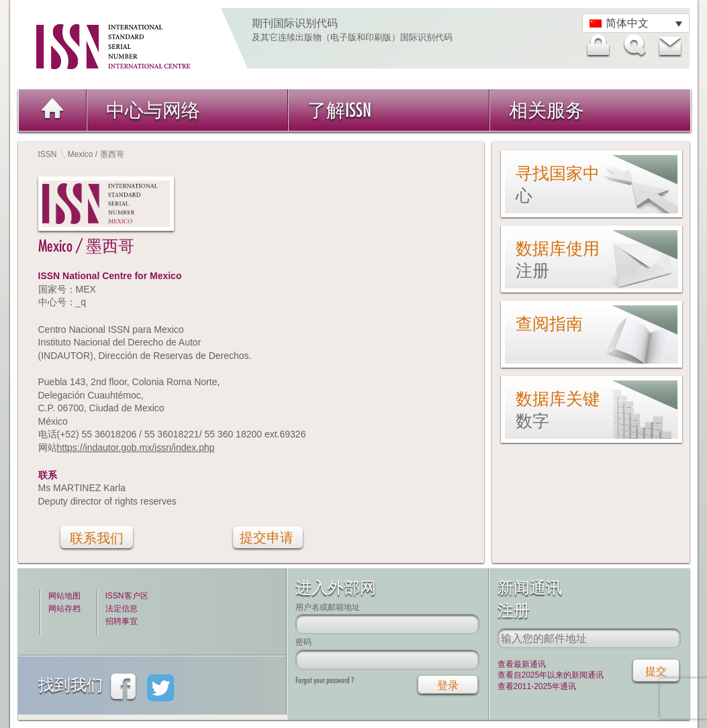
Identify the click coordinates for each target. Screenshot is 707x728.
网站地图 (64, 596)
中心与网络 (153, 110)
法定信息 (122, 609)
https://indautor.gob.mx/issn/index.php (136, 448)
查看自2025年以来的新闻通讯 (551, 675)
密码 (303, 642)
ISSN (48, 154)
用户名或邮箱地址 (328, 607)
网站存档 (64, 609)
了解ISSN (339, 110)
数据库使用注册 (558, 259)
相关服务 (547, 110)
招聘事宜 (122, 621)
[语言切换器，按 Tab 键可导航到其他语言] (636, 23)
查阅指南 (549, 323)
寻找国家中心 (558, 184)
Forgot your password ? (325, 680)
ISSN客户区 (127, 596)
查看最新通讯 (522, 664)
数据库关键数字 (558, 410)
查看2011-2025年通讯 (537, 686)
